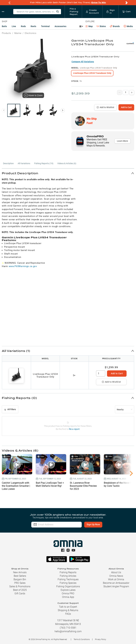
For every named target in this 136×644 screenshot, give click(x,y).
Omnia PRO (68, 593)
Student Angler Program (116, 586)
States (101, 26)
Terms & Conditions (82, 639)
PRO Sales (20, 583)
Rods (23, 26)
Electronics (30, 33)
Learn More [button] (123, 141)
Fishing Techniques (68, 579)
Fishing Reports (68, 572)
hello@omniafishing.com (68, 631)
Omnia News (116, 576)
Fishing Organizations (68, 586)
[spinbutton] (101, 373)
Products (6, 33)
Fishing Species (68, 583)
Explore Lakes (68, 590)
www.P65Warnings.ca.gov (23, 266)
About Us (116, 572)
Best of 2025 (20, 590)
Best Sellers (20, 576)
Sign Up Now (95, 524)
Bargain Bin (20, 579)
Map (89, 26)
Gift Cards (20, 593)
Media (128, 26)
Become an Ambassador (116, 583)
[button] (68, 173)
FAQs (68, 614)
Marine (18, 33)
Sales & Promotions (20, 586)
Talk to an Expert (68, 607)
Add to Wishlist (105, 107)
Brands (115, 26)
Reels (33, 26)
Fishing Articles (68, 576)
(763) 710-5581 (68, 628)
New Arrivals (20, 572)
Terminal (45, 26)
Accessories (60, 26)
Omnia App (68, 597)
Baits (4, 26)
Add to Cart (126, 107)
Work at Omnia (116, 579)
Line (14, 26)
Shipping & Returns (68, 610)
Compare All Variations (83, 62)
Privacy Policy (101, 639)
